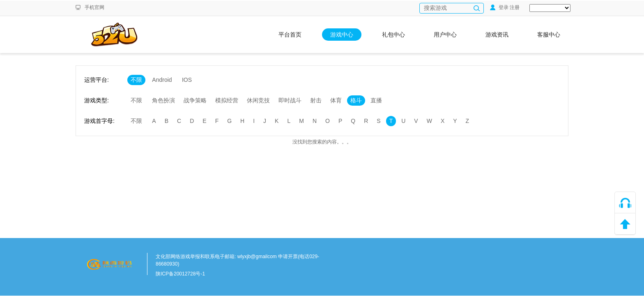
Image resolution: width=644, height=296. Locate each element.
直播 (376, 100)
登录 (499, 7)
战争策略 (195, 100)
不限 (136, 80)
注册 (515, 7)
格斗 (356, 100)
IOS (187, 80)
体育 (336, 100)
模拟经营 (227, 100)
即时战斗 (290, 100)
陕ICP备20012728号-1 (180, 274)
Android (162, 80)
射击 (316, 100)
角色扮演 (163, 100)
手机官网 (94, 7)
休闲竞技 (258, 100)
